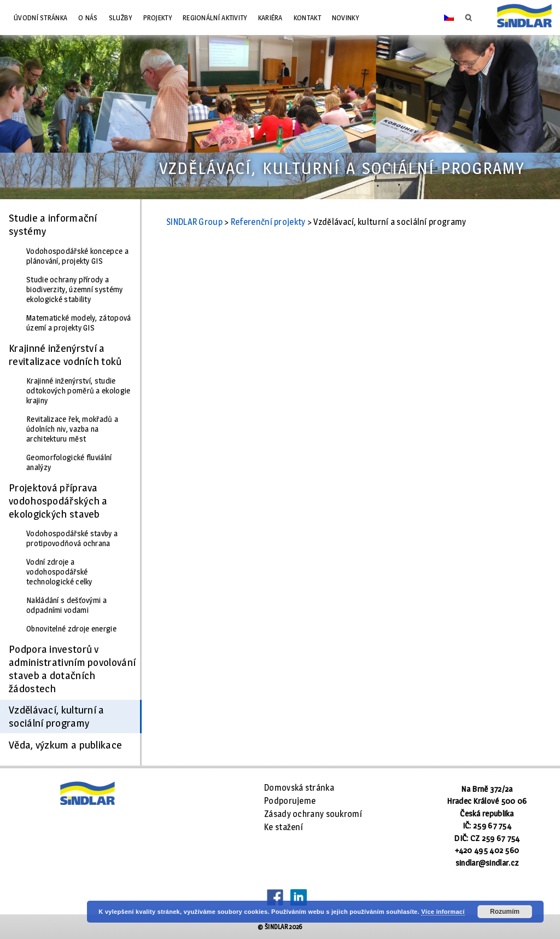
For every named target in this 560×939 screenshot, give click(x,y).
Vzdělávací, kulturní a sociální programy (57, 716)
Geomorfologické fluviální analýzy (69, 462)
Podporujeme (290, 801)
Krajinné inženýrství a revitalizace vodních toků (65, 355)
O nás (88, 18)
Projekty (157, 18)
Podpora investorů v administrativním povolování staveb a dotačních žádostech (72, 669)
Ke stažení (284, 827)
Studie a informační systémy (53, 224)
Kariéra (270, 18)
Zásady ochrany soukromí (313, 814)
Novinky (345, 18)
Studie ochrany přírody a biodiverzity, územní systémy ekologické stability (74, 289)
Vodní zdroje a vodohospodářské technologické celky (59, 572)
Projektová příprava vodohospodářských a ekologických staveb (58, 501)
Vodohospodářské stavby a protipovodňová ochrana (72, 538)
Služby (121, 18)
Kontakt (307, 18)
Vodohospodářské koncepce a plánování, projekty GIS (77, 256)
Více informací (443, 912)
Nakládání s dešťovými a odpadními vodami (66, 605)
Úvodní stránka (40, 18)
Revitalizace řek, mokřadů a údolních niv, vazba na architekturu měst (72, 429)
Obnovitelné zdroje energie (71, 629)
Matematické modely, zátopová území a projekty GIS (78, 323)
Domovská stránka (299, 788)
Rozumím (505, 912)
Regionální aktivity (215, 18)
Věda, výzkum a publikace (65, 745)
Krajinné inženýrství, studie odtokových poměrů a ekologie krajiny (78, 391)
